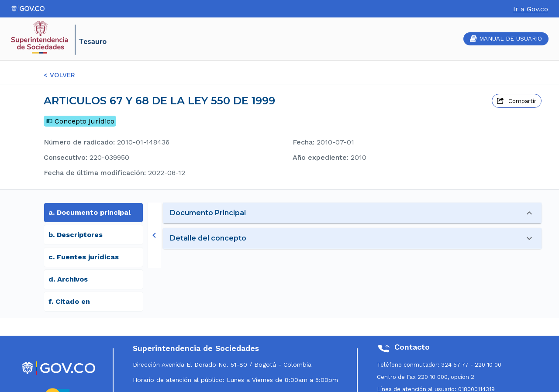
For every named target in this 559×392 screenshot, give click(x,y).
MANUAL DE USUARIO (506, 39)
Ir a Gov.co (531, 9)
